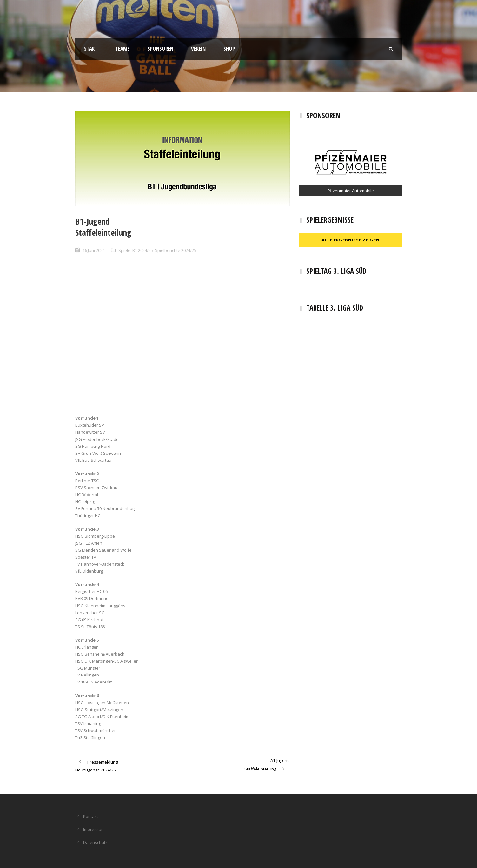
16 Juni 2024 (94, 250)
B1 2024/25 (143, 250)
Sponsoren (160, 49)
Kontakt (91, 816)
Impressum (94, 829)
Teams (123, 49)
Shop (229, 49)
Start (91, 49)
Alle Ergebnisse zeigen (351, 240)
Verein (198, 49)
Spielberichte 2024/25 (176, 250)
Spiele (124, 250)
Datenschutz (95, 842)
